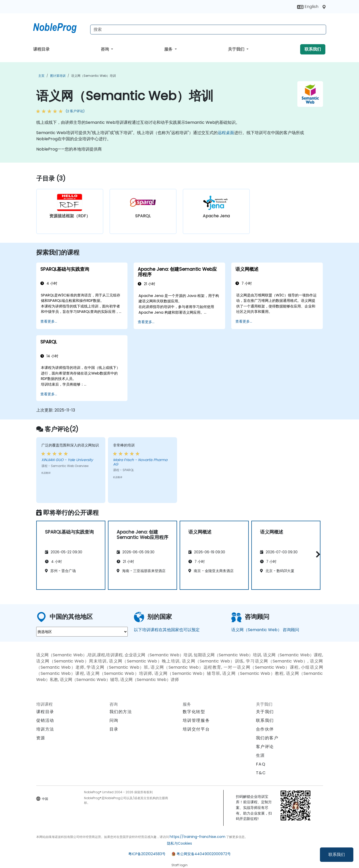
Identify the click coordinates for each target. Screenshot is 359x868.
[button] (317, 554)
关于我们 (237, 49)
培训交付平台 (196, 729)
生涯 (260, 755)
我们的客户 (267, 738)
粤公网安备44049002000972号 (204, 854)
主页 (41, 76)
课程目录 (41, 49)
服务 (169, 49)
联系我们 (337, 855)
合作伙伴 (265, 729)
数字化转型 (194, 712)
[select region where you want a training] (82, 632)
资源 (41, 738)
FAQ (261, 764)
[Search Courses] (208, 30)
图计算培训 (58, 76)
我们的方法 (121, 712)
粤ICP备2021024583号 (147, 854)
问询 (114, 721)
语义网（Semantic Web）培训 (94, 76)
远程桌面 (226, 133)
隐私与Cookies (179, 843)
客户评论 (265, 747)
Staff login (179, 865)
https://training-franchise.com (197, 837)
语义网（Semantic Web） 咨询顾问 (265, 630)
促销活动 (45, 720)
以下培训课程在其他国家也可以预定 (167, 630)
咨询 (105, 49)
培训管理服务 (196, 720)
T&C (261, 773)
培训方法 (45, 729)
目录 (114, 729)
